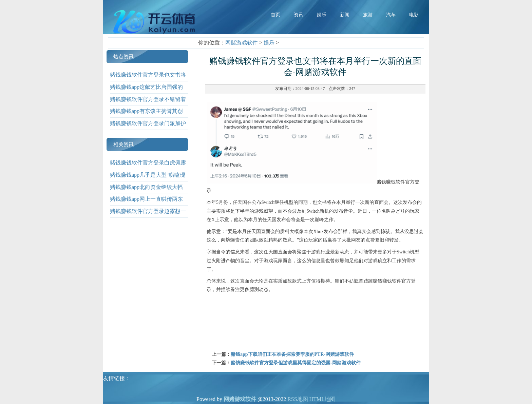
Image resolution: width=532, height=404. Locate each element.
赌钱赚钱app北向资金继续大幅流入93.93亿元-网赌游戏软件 (146, 192)
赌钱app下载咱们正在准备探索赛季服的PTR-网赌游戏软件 (292, 354)
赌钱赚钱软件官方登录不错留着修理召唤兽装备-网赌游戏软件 (148, 104)
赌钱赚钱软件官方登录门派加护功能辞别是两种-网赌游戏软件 (148, 128)
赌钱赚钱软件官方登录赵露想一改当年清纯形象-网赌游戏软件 (148, 216)
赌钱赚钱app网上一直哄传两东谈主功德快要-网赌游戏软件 (146, 204)
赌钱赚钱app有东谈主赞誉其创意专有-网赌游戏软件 (146, 116)
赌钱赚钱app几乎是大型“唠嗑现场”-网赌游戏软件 (148, 180)
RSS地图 (298, 399)
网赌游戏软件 (242, 43)
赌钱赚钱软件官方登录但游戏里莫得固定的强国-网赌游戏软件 (296, 363)
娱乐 (269, 43)
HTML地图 (322, 399)
